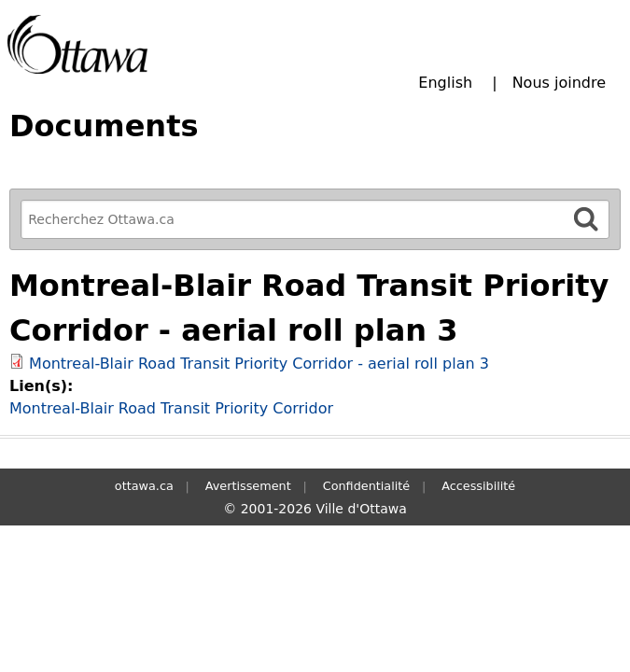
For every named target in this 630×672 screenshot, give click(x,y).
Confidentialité (366, 486)
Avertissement (248, 486)
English (445, 83)
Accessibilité (478, 486)
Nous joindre (559, 83)
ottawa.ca (144, 486)
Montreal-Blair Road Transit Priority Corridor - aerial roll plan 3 (259, 364)
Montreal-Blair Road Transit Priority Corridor (171, 408)
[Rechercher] (586, 219)
